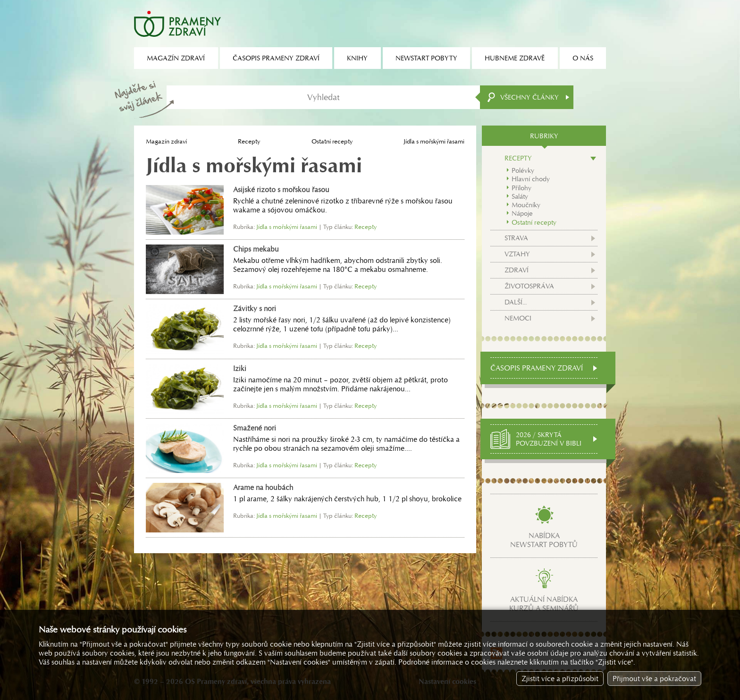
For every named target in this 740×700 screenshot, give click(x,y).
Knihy (357, 58)
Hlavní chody (531, 179)
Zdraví (517, 270)
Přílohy (521, 188)
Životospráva (529, 286)
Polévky (523, 170)
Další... (516, 302)
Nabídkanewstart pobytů (544, 540)
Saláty (520, 196)
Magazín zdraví (166, 141)
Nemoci (518, 318)
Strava (516, 238)
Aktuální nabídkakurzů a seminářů (544, 604)
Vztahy (517, 254)
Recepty (249, 141)
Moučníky (526, 205)
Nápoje (522, 213)
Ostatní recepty (332, 141)
